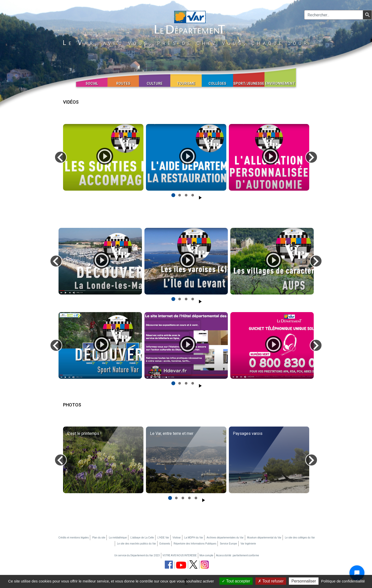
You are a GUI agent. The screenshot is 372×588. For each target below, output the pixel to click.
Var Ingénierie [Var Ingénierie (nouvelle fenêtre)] (248, 544)
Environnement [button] (280, 83)
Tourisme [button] (186, 83)
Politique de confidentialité (343, 581)
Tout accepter (236, 581)
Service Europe (228, 544)
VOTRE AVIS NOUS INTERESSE (180, 555)
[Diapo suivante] (311, 157)
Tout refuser (271, 581)
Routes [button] (123, 83)
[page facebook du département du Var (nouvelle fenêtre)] (169, 565)
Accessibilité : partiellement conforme (237, 555)
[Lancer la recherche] (367, 15)
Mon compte (206, 555)
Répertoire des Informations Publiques (195, 544)
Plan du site (99, 538)
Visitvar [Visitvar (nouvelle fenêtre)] (177, 538)
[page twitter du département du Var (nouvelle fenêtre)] (193, 564)
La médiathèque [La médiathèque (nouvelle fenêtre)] (118, 538)
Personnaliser (304, 581)
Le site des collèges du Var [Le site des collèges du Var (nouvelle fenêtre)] (300, 538)
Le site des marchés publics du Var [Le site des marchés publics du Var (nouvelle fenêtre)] (137, 544)
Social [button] (92, 83)
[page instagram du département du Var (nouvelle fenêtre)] (205, 565)
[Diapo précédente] (61, 157)
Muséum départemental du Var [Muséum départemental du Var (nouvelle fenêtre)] (264, 538)
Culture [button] (155, 83)
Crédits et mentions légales (74, 538)
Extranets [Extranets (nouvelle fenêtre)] (165, 544)
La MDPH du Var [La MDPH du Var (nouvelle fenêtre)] (194, 538)
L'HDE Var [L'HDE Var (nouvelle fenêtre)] (163, 538)
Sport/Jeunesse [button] (249, 83)
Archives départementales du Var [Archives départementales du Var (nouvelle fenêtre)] (225, 538)
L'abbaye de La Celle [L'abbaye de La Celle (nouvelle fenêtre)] (142, 538)
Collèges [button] (217, 83)
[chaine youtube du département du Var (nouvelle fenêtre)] (181, 565)
